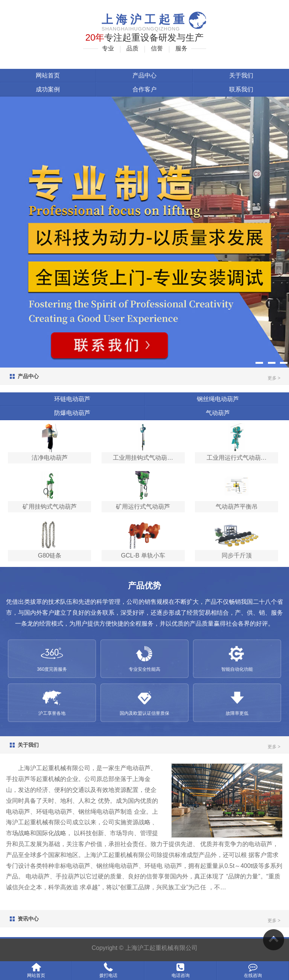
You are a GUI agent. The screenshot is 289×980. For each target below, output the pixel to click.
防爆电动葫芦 (72, 413)
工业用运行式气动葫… (237, 458)
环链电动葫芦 (72, 399)
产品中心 (144, 75)
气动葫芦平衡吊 (237, 507)
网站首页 (48, 75)
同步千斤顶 (237, 555)
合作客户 (144, 89)
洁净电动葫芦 (50, 458)
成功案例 (48, 89)
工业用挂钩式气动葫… (143, 458)
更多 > (274, 378)
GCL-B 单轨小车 (143, 555)
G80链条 (50, 555)
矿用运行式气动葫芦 (143, 507)
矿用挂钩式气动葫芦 (50, 507)
